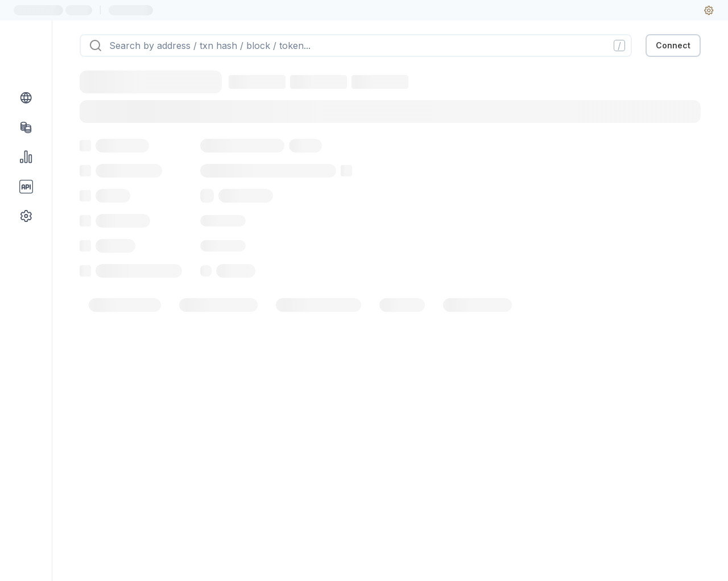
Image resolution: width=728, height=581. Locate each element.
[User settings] (709, 10)
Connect (673, 45)
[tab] (125, 305)
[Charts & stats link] (26, 157)
